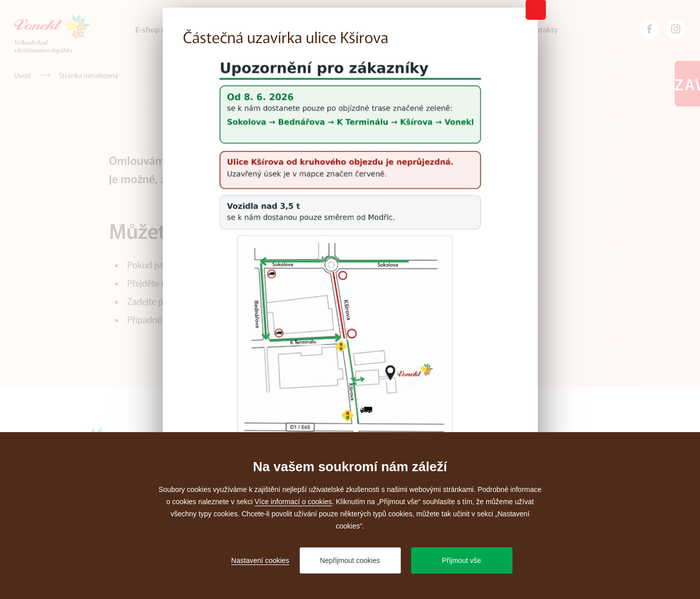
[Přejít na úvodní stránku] (52, 34)
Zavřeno (687, 84)
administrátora (239, 319)
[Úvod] (22, 75)
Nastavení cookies (260, 560)
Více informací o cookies (293, 502)
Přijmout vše (462, 560)
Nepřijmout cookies (350, 560)
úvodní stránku (202, 283)
